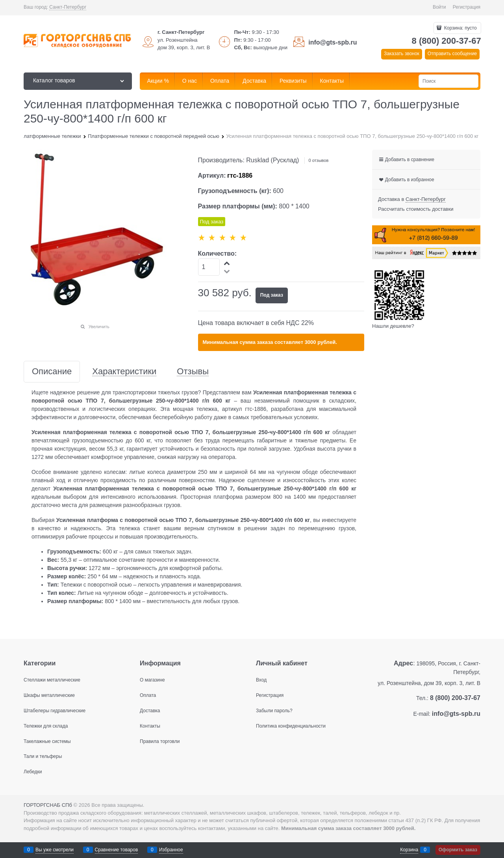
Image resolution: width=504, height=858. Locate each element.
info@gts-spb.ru (333, 42)
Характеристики (124, 372)
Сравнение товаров (117, 850)
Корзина (409, 850)
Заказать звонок (402, 54)
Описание (52, 372)
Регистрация (467, 7)
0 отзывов (319, 160)
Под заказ (272, 295)
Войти (439, 7)
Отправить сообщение (452, 54)
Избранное (171, 850)
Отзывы (193, 372)
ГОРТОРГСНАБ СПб (48, 805)
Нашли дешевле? (393, 326)
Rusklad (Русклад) (272, 160)
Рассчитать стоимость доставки (416, 209)
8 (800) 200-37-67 (447, 41)
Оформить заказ (458, 850)
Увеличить (99, 327)
